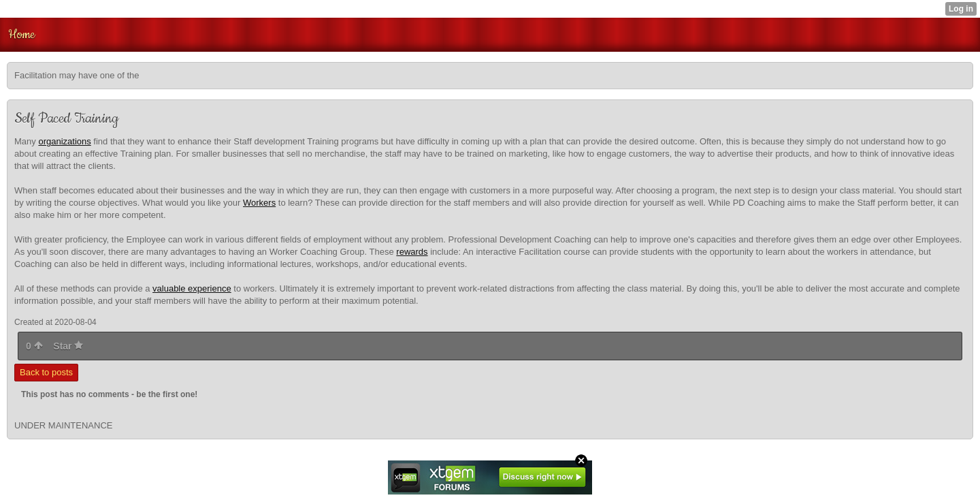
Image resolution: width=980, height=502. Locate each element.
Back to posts (46, 372)
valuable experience (192, 288)
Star (68, 346)
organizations (64, 141)
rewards (412, 252)
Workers (259, 203)
